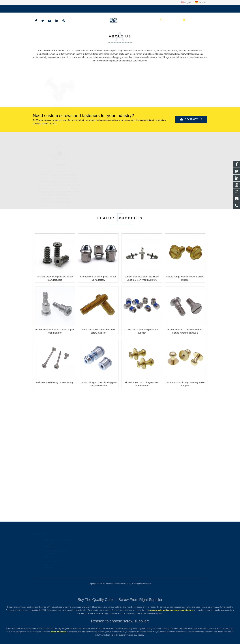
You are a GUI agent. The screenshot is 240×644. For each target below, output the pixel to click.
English (186, 2)
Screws (60, 226)
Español (201, 2)
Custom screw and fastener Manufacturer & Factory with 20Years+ (60, 60)
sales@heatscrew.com (69, 8)
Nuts (180, 226)
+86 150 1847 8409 (44, 8)
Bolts (120, 226)
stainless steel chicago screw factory (55, 509)
